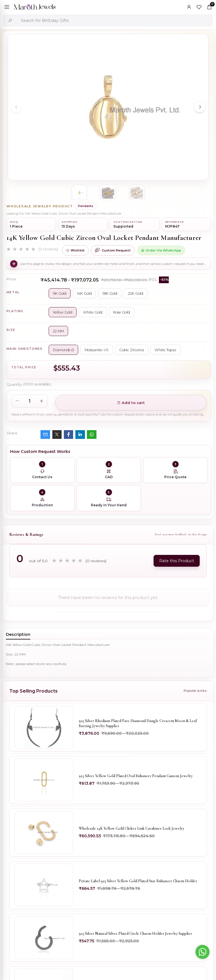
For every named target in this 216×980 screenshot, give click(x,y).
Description (18, 634)
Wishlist (75, 250)
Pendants (86, 206)
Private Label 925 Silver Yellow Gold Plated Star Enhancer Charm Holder (138, 881)
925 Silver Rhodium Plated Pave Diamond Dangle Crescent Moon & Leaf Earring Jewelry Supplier (138, 723)
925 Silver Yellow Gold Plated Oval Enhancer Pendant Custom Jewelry (136, 776)
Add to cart (131, 403)
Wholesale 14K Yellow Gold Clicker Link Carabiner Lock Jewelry (131, 828)
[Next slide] (200, 107)
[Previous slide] (16, 107)
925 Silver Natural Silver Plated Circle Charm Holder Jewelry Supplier (135, 934)
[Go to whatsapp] (202, 952)
